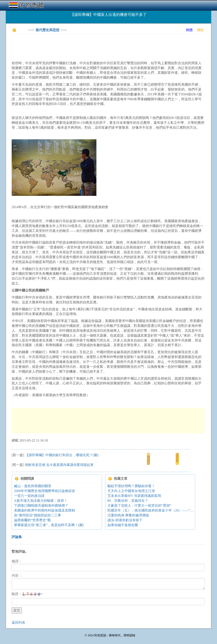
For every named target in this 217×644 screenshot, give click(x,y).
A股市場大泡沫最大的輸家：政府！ (41, 501)
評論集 (17, 537)
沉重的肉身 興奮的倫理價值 (128, 515)
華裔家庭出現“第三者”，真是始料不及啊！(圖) (49, 525)
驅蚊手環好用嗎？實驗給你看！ (131, 486)
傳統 (200, 30)
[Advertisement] (89, 47)
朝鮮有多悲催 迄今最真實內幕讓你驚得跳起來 (59, 465)
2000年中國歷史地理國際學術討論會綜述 (45, 491)
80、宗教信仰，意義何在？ (128, 501)
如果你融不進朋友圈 (123, 525)
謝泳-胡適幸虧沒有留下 (125, 520)
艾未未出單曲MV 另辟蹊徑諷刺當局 (134, 496)
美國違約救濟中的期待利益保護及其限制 (45, 510)
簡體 (189, 30)
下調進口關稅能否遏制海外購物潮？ (41, 505)
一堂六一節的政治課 (29, 496)
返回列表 (18, 622)
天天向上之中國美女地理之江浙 (131, 491)
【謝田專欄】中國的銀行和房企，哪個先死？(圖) (62, 455)
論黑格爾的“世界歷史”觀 (32, 520)
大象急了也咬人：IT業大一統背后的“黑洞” (139, 505)
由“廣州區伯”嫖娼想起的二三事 (38, 515)
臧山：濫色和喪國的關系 (33, 486)
